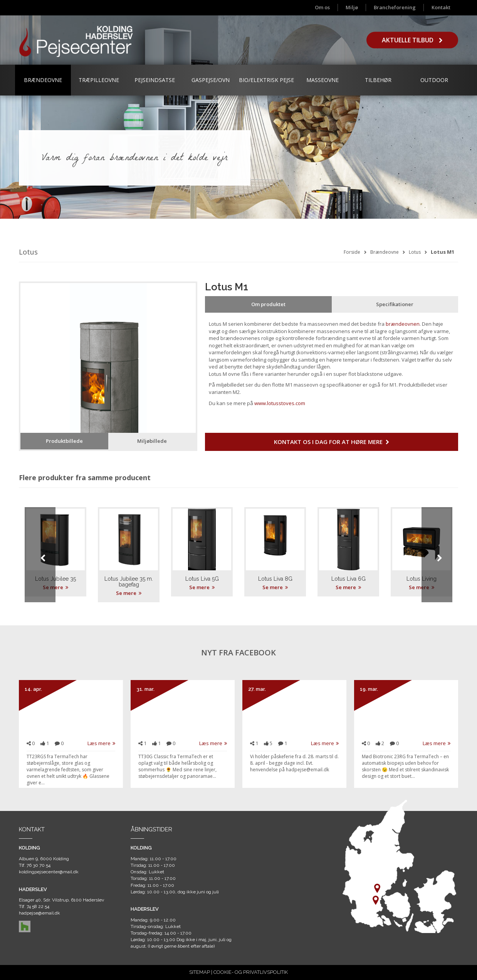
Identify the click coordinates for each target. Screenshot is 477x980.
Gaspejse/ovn (211, 80)
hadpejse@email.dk (39, 913)
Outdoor (434, 80)
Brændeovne (43, 80)
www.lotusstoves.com (280, 403)
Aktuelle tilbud (412, 40)
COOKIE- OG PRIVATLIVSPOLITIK (251, 972)
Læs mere (101, 743)
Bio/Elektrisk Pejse (266, 80)
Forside (352, 252)
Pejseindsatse (155, 80)
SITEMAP (200, 972)
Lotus (415, 252)
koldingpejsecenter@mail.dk (49, 872)
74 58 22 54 (38, 906)
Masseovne (322, 80)
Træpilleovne (99, 80)
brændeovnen (403, 324)
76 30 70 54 (39, 865)
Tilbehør (378, 80)
